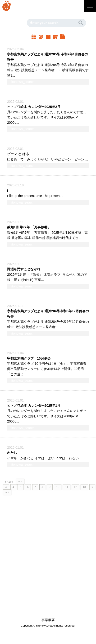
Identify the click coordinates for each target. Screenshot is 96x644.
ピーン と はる (18, 154)
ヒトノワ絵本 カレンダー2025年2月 (34, 107)
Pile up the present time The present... (35, 196)
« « (20, 482)
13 (84, 487)
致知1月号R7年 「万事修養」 (29, 227)
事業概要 (48, 620)
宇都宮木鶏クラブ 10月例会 (29, 358)
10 (58, 487)
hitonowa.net (44, 626)
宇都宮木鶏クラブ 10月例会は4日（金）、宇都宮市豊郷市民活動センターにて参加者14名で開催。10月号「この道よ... (47, 369)
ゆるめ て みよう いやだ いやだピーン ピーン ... (48, 159)
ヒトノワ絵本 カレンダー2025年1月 (34, 406)
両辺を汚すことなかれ (24, 269)
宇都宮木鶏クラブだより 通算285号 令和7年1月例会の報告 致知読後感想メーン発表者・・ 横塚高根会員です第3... (48, 70)
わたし (12, 453)
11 (66, 487)
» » (7, 492)
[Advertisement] (44, 565)
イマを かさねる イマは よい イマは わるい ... (45, 458)
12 (75, 487)
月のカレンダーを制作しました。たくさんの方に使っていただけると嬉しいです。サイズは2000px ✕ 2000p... (47, 117)
